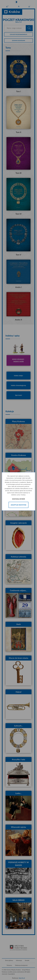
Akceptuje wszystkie (19, 505)
